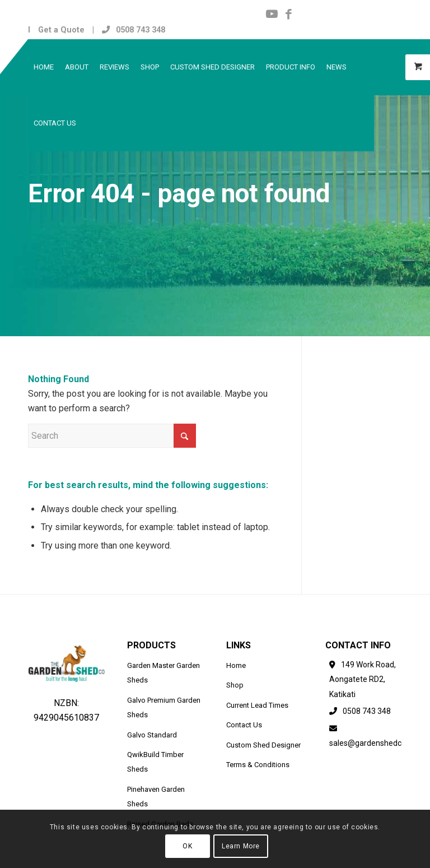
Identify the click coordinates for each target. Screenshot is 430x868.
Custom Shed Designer (263, 745)
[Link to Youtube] (272, 14)
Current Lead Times (257, 705)
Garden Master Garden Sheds (163, 673)
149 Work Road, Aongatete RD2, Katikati (363, 679)
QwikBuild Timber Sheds (155, 762)
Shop (235, 685)
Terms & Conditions (258, 765)
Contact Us (244, 725)
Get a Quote (61, 30)
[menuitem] (44, 67)
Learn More (241, 846)
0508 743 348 (134, 30)
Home (236, 665)
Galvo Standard (152, 735)
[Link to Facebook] (289, 14)
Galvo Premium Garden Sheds (164, 707)
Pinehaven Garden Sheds (156, 797)
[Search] (112, 436)
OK (187, 846)
